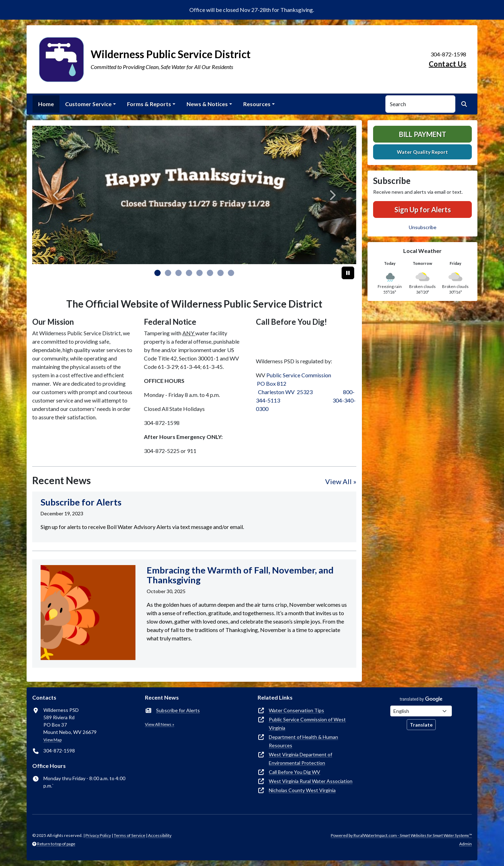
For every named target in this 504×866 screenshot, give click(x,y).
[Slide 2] (178, 273)
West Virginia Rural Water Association (311, 781)
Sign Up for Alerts (423, 209)
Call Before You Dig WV (295, 772)
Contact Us (447, 64)
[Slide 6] (220, 273)
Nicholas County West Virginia (302, 790)
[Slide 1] (168, 273)
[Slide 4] (199, 273)
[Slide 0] (157, 273)
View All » (341, 481)
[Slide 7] (231, 273)
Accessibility (160, 835)
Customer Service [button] (88, 104)
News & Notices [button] (207, 104)
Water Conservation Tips (296, 710)
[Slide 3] (189, 273)
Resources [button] (257, 104)
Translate (421, 725)
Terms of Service (129, 835)
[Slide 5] (210, 273)
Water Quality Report (422, 152)
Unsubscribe (423, 227)
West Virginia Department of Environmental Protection (300, 759)
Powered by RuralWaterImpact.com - (401, 835)
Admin (465, 844)
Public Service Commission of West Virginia (307, 724)
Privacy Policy (98, 835)
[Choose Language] (421, 711)
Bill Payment (423, 134)
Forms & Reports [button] (149, 104)
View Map (52, 740)
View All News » (160, 724)
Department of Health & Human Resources (303, 741)
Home (46, 104)
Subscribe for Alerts (178, 710)
